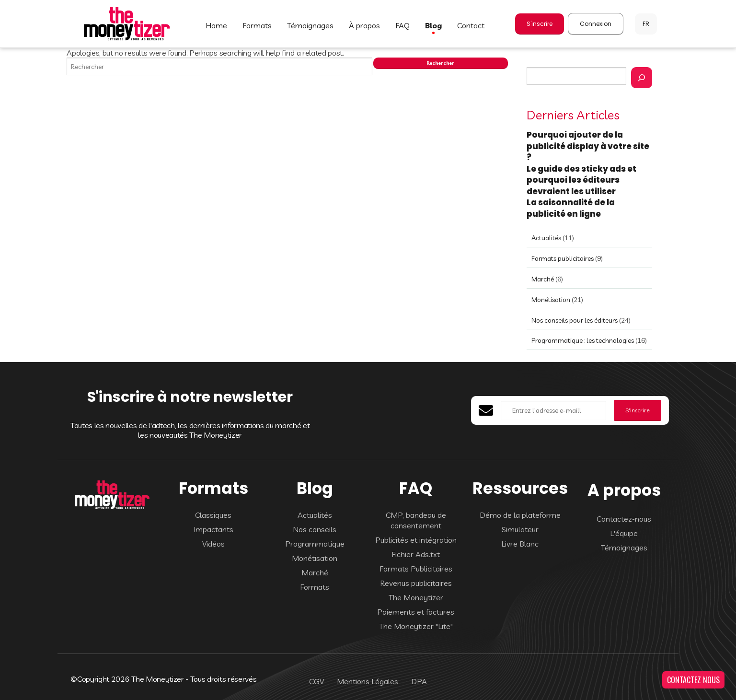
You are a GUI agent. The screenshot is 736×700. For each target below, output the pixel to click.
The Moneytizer (416, 597)
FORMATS (257, 25)
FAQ (402, 25)
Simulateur (520, 529)
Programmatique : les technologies (583, 340)
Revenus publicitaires (416, 583)
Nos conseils (315, 529)
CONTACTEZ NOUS (693, 680)
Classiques (213, 515)
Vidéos (213, 544)
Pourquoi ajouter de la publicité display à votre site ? (588, 146)
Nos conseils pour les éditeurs (575, 320)
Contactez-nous (624, 519)
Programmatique (315, 544)
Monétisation (551, 300)
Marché (543, 279)
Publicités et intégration (416, 540)
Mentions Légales (368, 681)
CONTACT (471, 25)
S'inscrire (540, 24)
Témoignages (624, 548)
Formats (315, 587)
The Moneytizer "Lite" (416, 626)
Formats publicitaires (563, 258)
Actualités (546, 238)
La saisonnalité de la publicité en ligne (571, 208)
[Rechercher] (642, 78)
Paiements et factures (416, 612)
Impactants (213, 529)
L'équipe (624, 533)
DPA (419, 681)
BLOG (433, 25)
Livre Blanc (520, 544)
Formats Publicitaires (416, 569)
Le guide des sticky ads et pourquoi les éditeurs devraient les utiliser (581, 180)
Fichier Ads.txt (416, 554)
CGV (316, 681)
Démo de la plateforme (520, 515)
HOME (216, 25)
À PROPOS (364, 25)
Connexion (596, 24)
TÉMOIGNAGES (310, 25)
